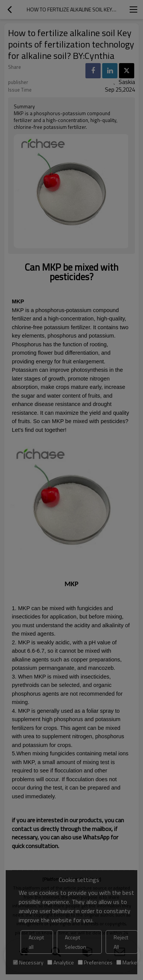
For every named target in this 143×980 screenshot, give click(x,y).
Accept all (36, 942)
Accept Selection (76, 942)
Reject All (121, 942)
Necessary (28, 962)
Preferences (95, 962)
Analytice (61, 962)
